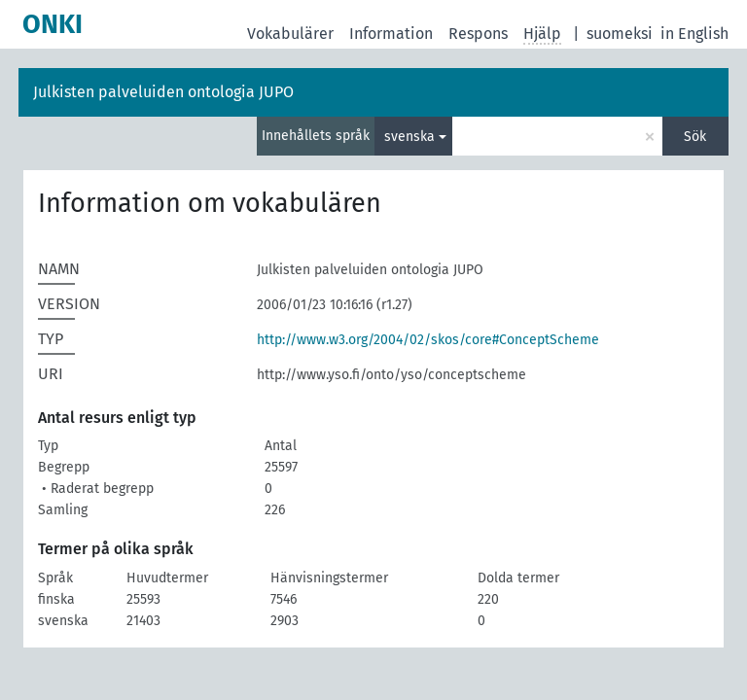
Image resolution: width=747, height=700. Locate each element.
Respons (478, 34)
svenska (409, 137)
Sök (695, 137)
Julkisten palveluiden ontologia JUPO (163, 92)
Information (391, 34)
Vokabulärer (290, 34)
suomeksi (620, 34)
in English (694, 34)
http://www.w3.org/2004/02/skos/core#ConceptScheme (428, 340)
